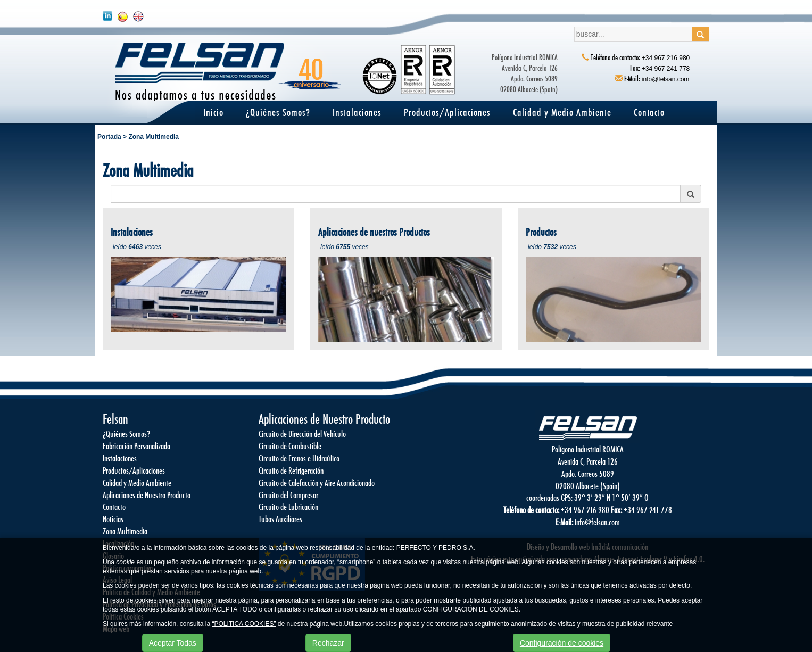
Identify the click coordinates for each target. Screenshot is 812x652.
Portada (109, 137)
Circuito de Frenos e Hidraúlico (299, 458)
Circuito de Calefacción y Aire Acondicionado (317, 482)
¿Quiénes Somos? (278, 112)
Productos (541, 232)
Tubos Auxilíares (280, 519)
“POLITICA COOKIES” (244, 624)
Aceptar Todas (173, 643)
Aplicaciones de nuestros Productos (374, 232)
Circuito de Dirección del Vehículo (302, 434)
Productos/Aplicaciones (447, 112)
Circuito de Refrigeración (291, 470)
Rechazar (328, 643)
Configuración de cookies (562, 643)
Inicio (213, 112)
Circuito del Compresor (288, 495)
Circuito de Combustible (290, 446)
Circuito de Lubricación (288, 506)
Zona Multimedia (154, 137)
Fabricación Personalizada (136, 446)
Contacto (649, 112)
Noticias (113, 519)
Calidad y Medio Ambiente (562, 112)
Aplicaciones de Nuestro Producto (147, 495)
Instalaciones (357, 112)
